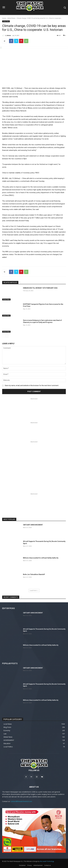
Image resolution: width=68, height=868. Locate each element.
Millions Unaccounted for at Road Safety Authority (41, 558)
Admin (9, 35)
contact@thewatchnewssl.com (21, 801)
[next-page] (7, 336)
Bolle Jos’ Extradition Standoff (34, 574)
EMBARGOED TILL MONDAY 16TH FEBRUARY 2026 (40, 288)
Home (4, 18)
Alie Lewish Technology (47, 861)
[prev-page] (4, 336)
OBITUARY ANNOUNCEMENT (33, 525)
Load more (34, 590)
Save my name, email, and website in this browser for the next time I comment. (32, 385)
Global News (11, 18)
